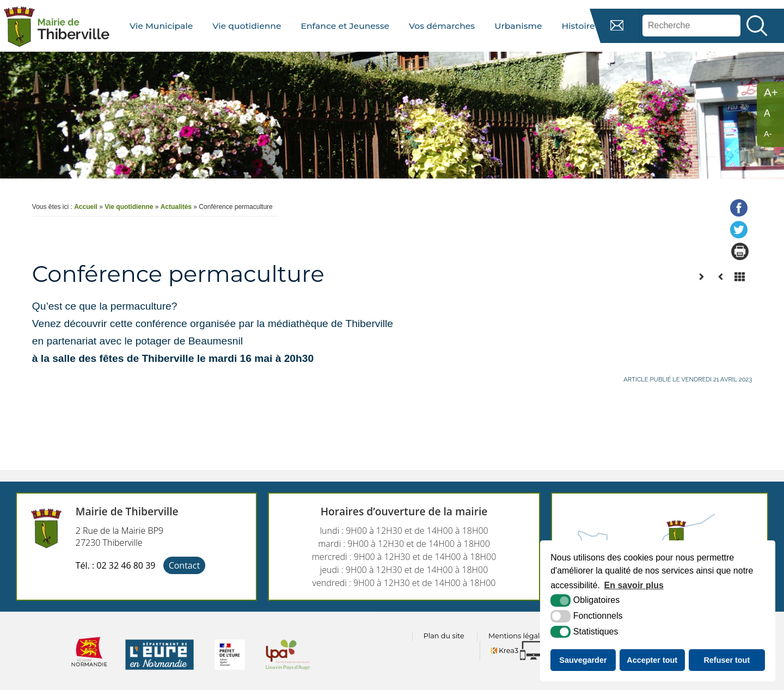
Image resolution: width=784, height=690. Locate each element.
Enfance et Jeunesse (345, 26)
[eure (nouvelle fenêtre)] (159, 673)
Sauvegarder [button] (583, 660)
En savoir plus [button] (634, 585)
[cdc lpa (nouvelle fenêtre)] (288, 673)
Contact (184, 565)
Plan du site (444, 636)
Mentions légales (518, 636)
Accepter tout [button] (652, 660)
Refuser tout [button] (727, 660)
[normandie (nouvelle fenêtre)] (89, 673)
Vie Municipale (161, 26)
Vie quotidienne (247, 26)
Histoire (578, 26)
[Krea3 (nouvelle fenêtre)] (522, 651)
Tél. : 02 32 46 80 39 (116, 565)
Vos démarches (442, 26)
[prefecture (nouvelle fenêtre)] (230, 673)
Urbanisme (518, 26)
